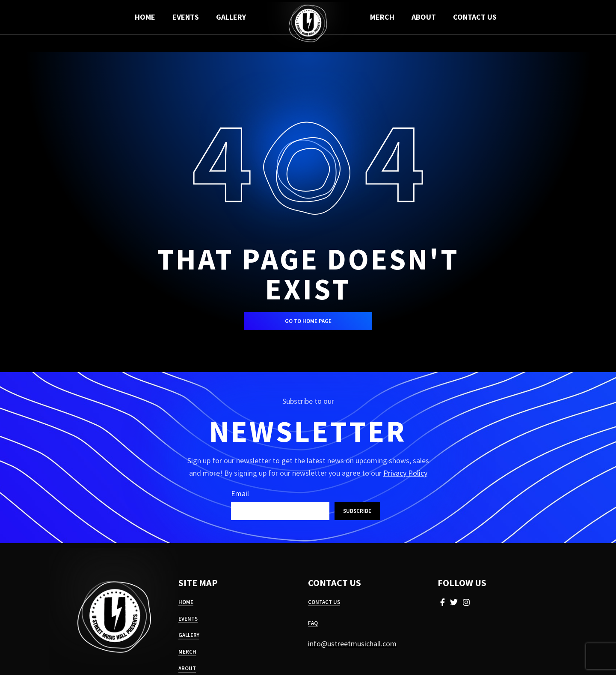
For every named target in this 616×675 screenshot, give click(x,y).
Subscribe (357, 511)
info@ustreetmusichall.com (352, 644)
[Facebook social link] (443, 602)
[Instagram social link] (466, 602)
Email (240, 493)
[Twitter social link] (454, 602)
